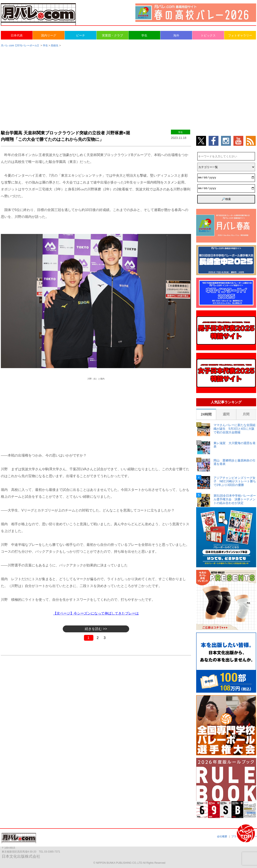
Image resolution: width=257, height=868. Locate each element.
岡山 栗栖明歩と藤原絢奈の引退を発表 (235, 462)
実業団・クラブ (112, 35)
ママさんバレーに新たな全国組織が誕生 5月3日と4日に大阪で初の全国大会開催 (235, 429)
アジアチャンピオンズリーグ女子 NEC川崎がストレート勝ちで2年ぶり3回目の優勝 (235, 481)
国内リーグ (49, 35)
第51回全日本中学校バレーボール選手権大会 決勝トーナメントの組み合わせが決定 (235, 499)
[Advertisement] (128, 84)
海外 (176, 35)
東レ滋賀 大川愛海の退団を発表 (235, 445)
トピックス (208, 35)
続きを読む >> (96, 629)
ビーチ (81, 35)
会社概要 (222, 836)
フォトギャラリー (240, 35)
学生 (144, 35)
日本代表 (17, 35)
